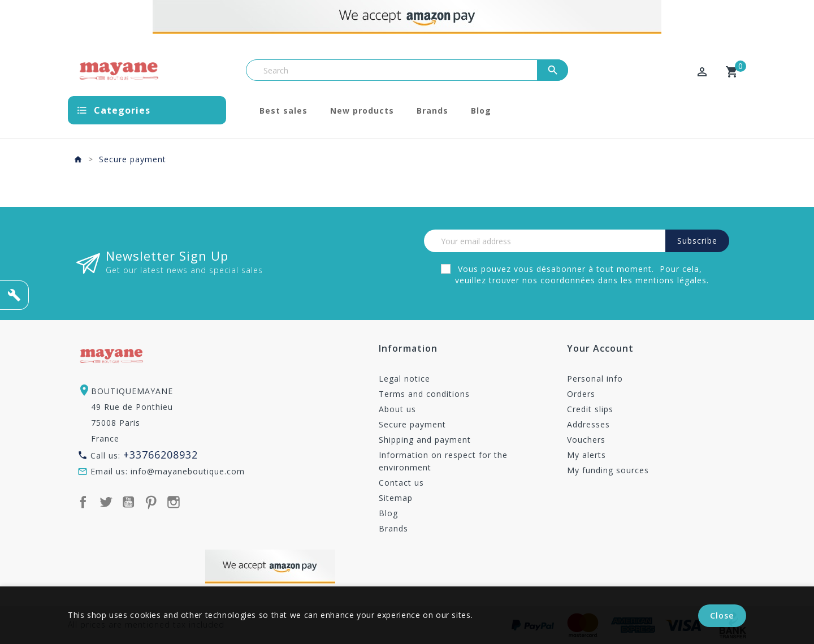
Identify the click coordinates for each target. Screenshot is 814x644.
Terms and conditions (424, 394)
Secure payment (412, 424)
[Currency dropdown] (644, 73)
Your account (600, 349)
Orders (581, 394)
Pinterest (151, 502)
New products (362, 111)
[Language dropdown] (674, 73)
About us (397, 409)
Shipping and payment (425, 440)
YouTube (128, 502)
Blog (481, 111)
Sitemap (396, 498)
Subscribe (697, 241)
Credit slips (590, 409)
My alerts (586, 455)
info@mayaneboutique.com (188, 471)
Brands (432, 111)
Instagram (174, 502)
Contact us (401, 483)
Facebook (83, 502)
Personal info (595, 379)
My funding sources (608, 470)
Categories (122, 110)
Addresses (588, 424)
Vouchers (586, 440)
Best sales (283, 111)
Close (722, 616)
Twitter (106, 502)
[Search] (407, 70)
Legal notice (404, 379)
